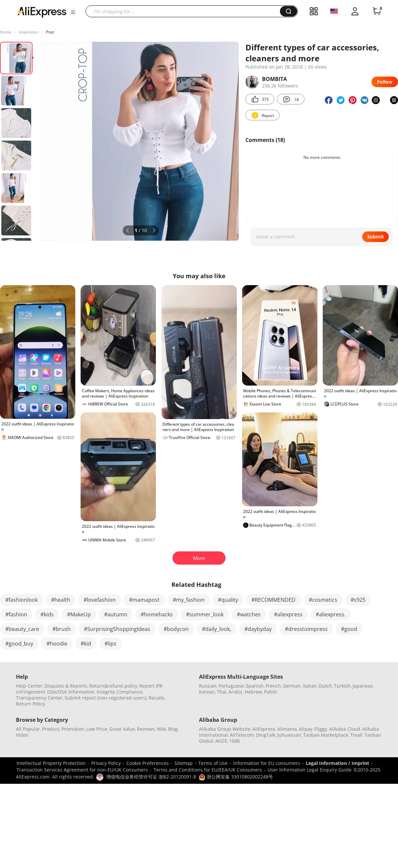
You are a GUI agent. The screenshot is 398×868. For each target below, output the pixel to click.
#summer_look (205, 614)
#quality (228, 600)
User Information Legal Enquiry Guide (310, 770)
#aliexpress (288, 614)
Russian (208, 686)
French (273, 686)
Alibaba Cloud (345, 729)
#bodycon (176, 629)
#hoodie (57, 644)
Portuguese (231, 686)
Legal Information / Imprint (337, 763)
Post (50, 32)
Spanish (255, 686)
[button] (73, 12)
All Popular (28, 729)
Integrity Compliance (120, 692)
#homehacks (157, 614)
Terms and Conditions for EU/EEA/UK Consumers (208, 770)
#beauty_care (22, 629)
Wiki (162, 729)
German (292, 686)
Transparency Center (39, 698)
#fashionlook (22, 600)
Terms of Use (213, 763)
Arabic (236, 692)
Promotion (73, 729)
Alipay (306, 729)
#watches (249, 614)
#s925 (358, 600)
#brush (62, 629)
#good (349, 629)
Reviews (146, 729)
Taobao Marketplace (326, 735)
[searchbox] (185, 11)
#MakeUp (79, 614)
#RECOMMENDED (273, 600)
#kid (86, 644)
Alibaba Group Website (225, 729)
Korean (207, 692)
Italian (310, 686)
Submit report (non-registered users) (106, 698)
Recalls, (157, 698)
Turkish (342, 686)
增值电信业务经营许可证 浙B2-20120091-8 (151, 777)
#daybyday (258, 629)
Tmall (356, 735)
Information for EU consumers (267, 763)
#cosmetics (323, 600)
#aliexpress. (331, 614)
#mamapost (144, 600)
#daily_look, (217, 629)
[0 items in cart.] (377, 11)
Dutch (325, 686)
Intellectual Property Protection (51, 763)
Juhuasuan (289, 735)
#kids (47, 614)
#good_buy (19, 644)
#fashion (16, 614)
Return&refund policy (113, 686)
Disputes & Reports (66, 686)
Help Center (29, 686)
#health (61, 600)
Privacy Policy (106, 763)
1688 (234, 741)
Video (22, 735)
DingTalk (266, 735)
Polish (271, 692)
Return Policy (31, 704)
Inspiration (29, 32)
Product (51, 729)
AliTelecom (242, 735)
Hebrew (253, 692)
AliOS (221, 741)
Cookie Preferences (148, 763)
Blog (173, 729)
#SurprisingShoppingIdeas (117, 629)
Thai (222, 692)
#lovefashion (100, 600)
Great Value (122, 729)
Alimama (287, 729)
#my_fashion (189, 600)
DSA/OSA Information (71, 692)
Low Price (97, 729)
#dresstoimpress (306, 629)
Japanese (363, 686)
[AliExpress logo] (42, 12)
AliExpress (264, 729)
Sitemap (184, 763)
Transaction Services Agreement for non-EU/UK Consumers (82, 770)
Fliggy (321, 729)
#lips (110, 644)
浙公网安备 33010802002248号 (236, 777)
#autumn (116, 614)
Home (6, 32)
